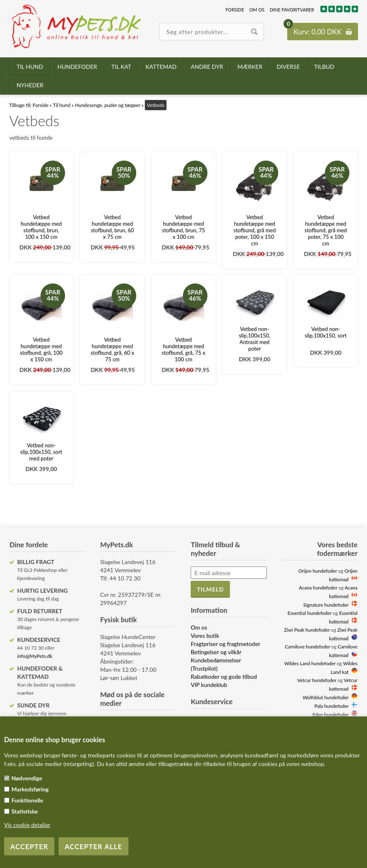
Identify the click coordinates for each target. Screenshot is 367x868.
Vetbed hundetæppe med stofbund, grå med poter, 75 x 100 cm (325, 230)
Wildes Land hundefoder (310, 663)
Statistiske (25, 811)
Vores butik (205, 636)
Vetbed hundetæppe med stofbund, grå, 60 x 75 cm (112, 349)
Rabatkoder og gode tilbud (224, 676)
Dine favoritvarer (292, 10)
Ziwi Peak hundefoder (307, 630)
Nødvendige (27, 778)
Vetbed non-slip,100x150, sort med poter (41, 452)
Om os (257, 10)
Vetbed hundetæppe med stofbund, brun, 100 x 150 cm (42, 227)
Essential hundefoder (310, 613)
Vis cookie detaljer (27, 825)
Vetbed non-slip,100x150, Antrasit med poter (255, 339)
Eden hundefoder (331, 714)
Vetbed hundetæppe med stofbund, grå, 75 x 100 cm (183, 349)
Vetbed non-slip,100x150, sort (326, 332)
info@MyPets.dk (35, 656)
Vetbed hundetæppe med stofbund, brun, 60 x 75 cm (112, 227)
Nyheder (30, 85)
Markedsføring (30, 789)
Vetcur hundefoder (317, 680)
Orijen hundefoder (317, 571)
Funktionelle (27, 800)
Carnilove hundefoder (307, 646)
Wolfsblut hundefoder (326, 697)
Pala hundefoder (331, 706)
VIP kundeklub (209, 685)
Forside (235, 10)
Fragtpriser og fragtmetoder (225, 644)
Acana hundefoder (318, 587)
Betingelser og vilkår (216, 652)
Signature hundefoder (326, 605)
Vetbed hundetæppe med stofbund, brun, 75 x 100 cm (183, 227)
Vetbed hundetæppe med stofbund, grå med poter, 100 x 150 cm (255, 230)
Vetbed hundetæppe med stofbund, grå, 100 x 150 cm (41, 349)
